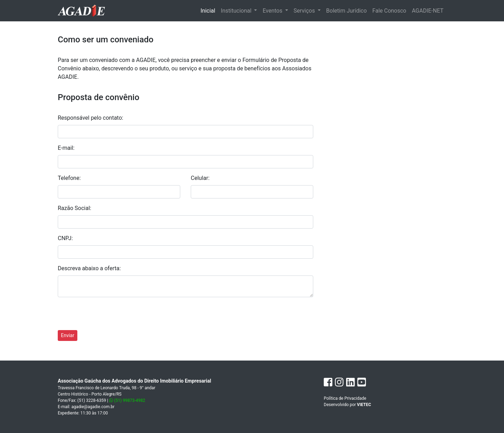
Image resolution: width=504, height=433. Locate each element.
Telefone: (69, 178)
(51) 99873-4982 (127, 400)
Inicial (209, 10)
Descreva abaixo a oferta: (89, 268)
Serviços (305, 11)
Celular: (200, 178)
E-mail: (66, 148)
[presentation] (111, 316)
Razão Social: (75, 208)
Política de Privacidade (345, 398)
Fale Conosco (389, 11)
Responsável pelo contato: (90, 118)
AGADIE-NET (428, 11)
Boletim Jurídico (346, 11)
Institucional (237, 11)
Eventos (273, 11)
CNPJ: (65, 238)
